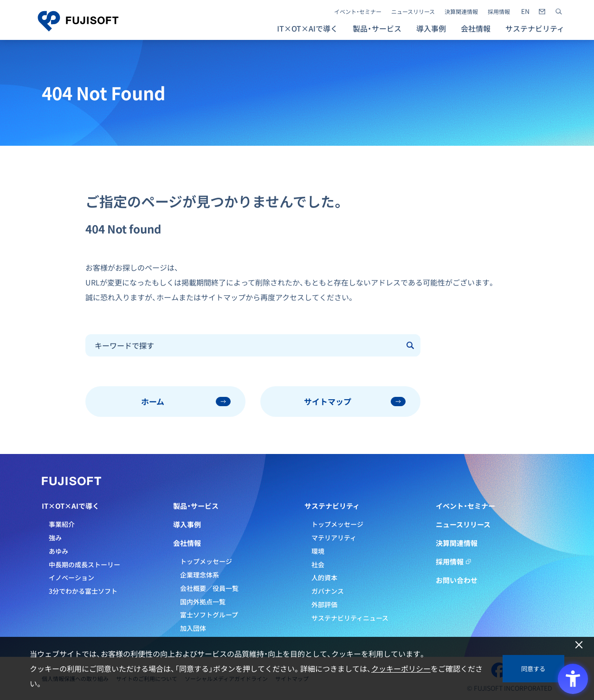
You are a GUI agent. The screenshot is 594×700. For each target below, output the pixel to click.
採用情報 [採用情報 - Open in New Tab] (499, 12)
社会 (318, 564)
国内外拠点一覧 (203, 602)
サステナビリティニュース (350, 618)
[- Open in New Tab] (525, 12)
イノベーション (71, 577)
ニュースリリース (413, 12)
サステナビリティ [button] (535, 28)
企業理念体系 (200, 575)
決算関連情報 (461, 12)
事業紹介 (62, 524)
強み (55, 538)
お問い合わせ (457, 580)
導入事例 (431, 28)
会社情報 (187, 543)
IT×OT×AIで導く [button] (307, 28)
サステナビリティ (332, 506)
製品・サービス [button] (377, 28)
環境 (318, 551)
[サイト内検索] (559, 12)
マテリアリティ (334, 538)
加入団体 (193, 628)
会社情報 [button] (476, 28)
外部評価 (324, 604)
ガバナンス (328, 591)
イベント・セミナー (358, 12)
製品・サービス (196, 506)
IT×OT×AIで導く (71, 506)
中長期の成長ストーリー (84, 564)
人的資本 (324, 577)
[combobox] (243, 345)
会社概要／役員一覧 (209, 588)
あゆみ (58, 551)
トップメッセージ (206, 561)
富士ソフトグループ (209, 615)
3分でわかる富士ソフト (83, 591)
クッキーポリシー (401, 668)
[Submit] (411, 345)
